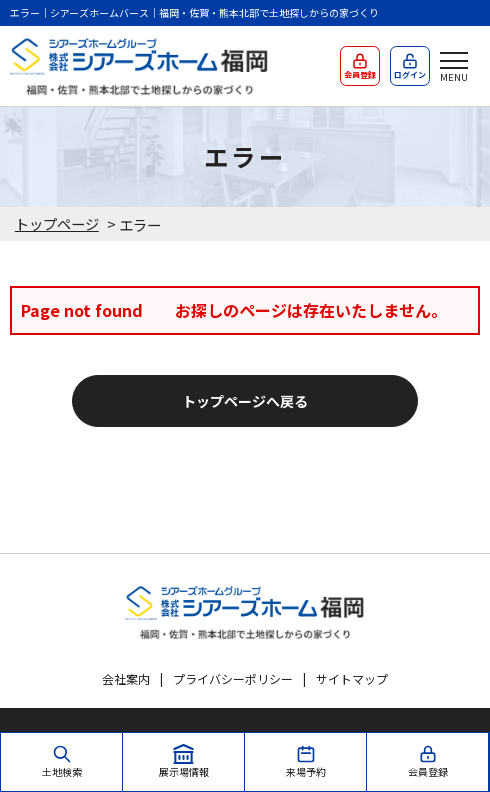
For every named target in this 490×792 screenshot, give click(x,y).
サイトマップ (352, 678)
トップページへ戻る (245, 401)
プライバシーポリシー (233, 678)
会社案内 (126, 678)
